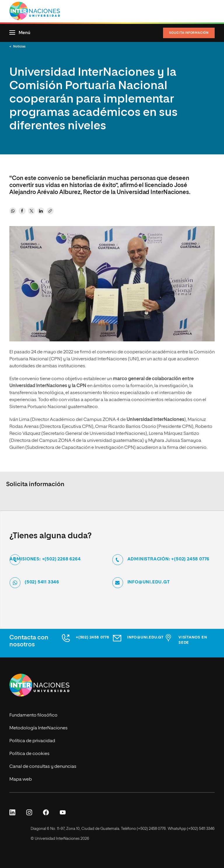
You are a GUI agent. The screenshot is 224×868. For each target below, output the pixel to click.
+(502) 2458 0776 (93, 637)
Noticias (19, 46)
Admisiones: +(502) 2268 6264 (45, 559)
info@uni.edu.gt (149, 582)
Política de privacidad (32, 741)
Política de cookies (29, 754)
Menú (24, 33)
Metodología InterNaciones (38, 728)
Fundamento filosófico (33, 715)
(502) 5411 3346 (42, 582)
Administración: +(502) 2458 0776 (169, 559)
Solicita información (189, 33)
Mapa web (21, 779)
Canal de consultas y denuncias (43, 767)
